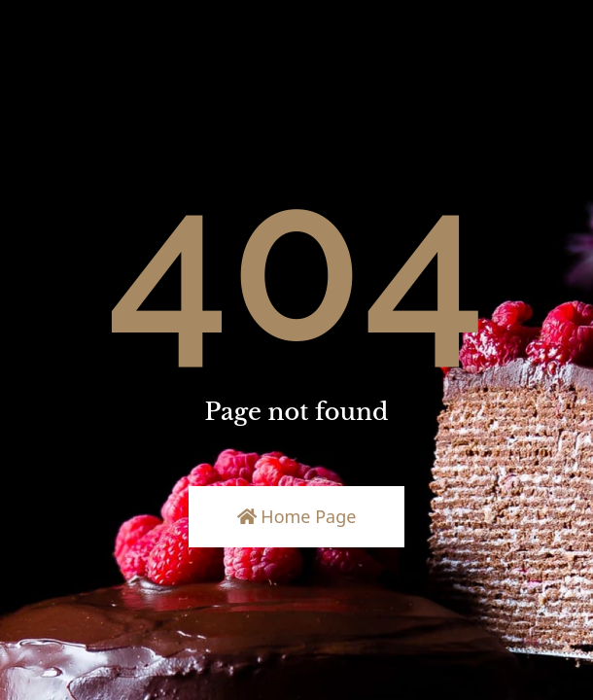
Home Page (297, 516)
